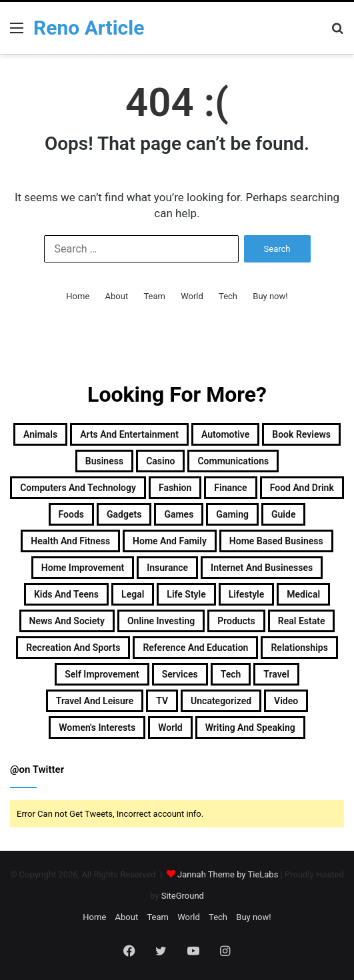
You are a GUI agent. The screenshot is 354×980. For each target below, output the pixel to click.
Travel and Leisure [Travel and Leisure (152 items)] (95, 701)
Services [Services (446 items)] (180, 674)
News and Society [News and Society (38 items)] (67, 621)
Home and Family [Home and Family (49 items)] (170, 541)
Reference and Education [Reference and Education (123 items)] (195, 648)
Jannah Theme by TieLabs (228, 874)
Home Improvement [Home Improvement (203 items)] (83, 568)
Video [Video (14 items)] (286, 701)
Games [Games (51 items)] (179, 514)
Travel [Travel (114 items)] (276, 674)
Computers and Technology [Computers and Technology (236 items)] (78, 488)
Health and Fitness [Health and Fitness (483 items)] (70, 541)
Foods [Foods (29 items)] (71, 514)
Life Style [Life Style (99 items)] (186, 594)
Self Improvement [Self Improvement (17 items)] (102, 674)
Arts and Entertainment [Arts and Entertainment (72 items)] (129, 434)
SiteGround (183, 896)
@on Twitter (37, 769)
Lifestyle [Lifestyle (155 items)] (247, 594)
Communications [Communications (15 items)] (233, 461)
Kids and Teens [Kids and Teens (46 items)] (66, 594)
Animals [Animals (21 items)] (40, 434)
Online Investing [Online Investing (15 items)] (161, 621)
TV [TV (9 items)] (162, 701)
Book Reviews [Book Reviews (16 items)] (301, 434)
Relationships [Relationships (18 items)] (299, 648)
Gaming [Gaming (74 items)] (232, 514)
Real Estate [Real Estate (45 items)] (302, 621)
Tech (228, 296)
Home (78, 296)
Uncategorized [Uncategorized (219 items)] (221, 701)
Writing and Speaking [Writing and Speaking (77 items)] (250, 728)
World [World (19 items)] (170, 728)
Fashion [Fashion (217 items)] (175, 488)
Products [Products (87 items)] (236, 621)
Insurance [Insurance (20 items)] (167, 568)
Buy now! (270, 296)
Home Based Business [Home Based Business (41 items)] (276, 541)
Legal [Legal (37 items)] (133, 594)
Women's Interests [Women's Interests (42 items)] (97, 728)
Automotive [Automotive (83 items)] (225, 434)
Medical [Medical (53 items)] (303, 594)
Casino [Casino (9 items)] (160, 461)
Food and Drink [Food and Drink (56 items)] (302, 488)
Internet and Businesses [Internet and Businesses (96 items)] (262, 568)
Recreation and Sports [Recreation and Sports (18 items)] (73, 648)
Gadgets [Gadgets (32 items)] (124, 514)
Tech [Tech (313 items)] (231, 674)
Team (154, 296)
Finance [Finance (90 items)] (230, 488)
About (117, 296)
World (192, 296)
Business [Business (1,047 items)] (104, 461)
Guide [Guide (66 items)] (283, 514)
